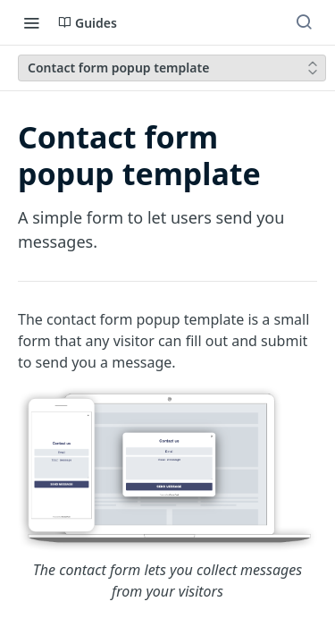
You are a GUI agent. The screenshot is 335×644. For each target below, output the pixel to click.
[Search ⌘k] (304, 22)
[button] (167, 494)
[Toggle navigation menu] (31, 22)
